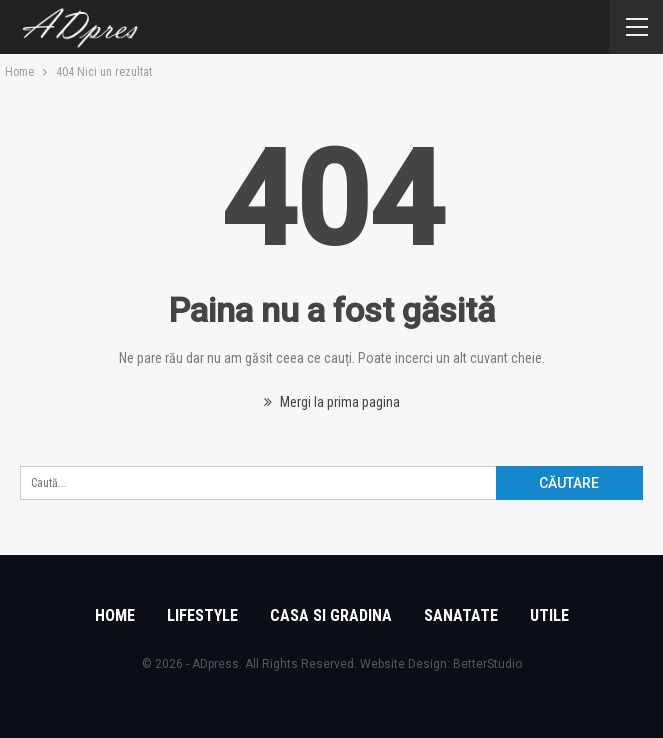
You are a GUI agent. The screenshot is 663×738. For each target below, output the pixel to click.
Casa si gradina (331, 615)
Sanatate (461, 615)
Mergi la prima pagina (332, 402)
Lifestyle (202, 615)
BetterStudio (487, 664)
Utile (549, 615)
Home (115, 615)
